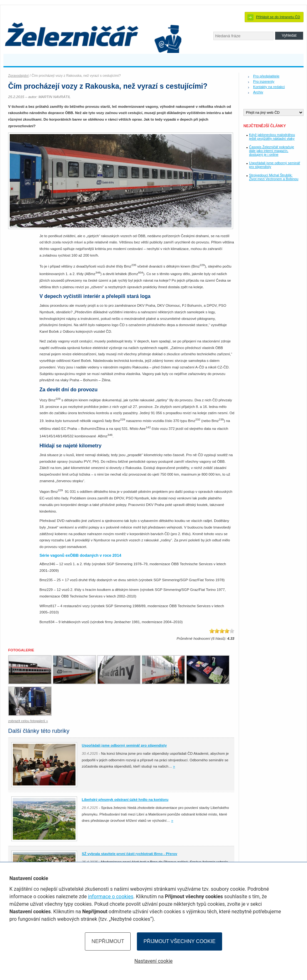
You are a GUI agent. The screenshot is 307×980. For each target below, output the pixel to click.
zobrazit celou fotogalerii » (28, 721)
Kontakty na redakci (269, 87)
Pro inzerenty (264, 81)
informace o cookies (111, 897)
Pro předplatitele (266, 76)
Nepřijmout (108, 941)
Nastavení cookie (153, 961)
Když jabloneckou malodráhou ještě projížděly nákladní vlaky (272, 137)
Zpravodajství (18, 76)
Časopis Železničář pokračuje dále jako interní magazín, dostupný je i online (271, 151)
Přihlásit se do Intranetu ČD (278, 17)
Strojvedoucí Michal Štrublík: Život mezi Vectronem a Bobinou (274, 177)
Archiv (258, 92)
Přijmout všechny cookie (180, 941)
